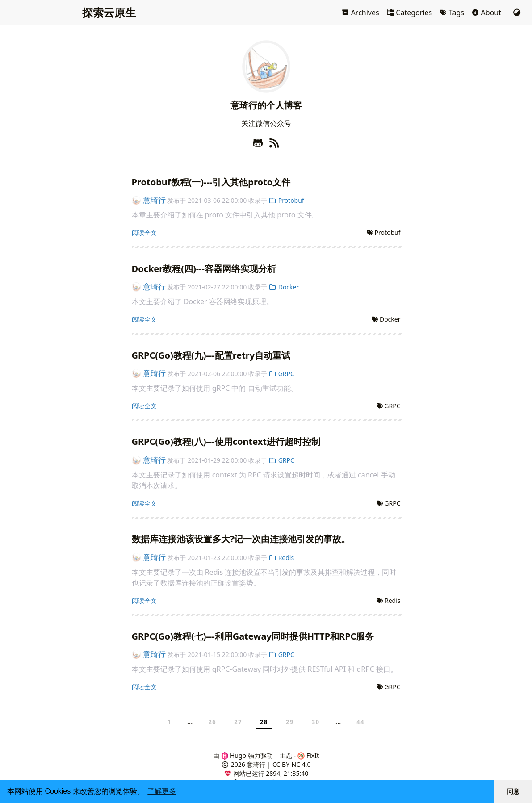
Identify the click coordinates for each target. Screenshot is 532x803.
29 (290, 722)
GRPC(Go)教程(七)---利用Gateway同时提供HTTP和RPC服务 (253, 636)
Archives (360, 13)
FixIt (308, 755)
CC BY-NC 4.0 (291, 764)
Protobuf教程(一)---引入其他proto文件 (211, 182)
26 (212, 722)
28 (264, 722)
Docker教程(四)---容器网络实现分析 (204, 269)
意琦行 (149, 200)
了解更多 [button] (162, 791)
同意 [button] (513, 791)
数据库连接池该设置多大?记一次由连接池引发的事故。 (241, 539)
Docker (284, 287)
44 (360, 722)
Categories (409, 13)
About (486, 13)
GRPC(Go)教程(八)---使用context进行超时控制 (226, 441)
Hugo (234, 755)
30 (316, 722)
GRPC (282, 374)
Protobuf (287, 200)
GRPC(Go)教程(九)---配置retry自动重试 (211, 355)
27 (238, 722)
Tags (452, 13)
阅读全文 (144, 232)
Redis (282, 558)
